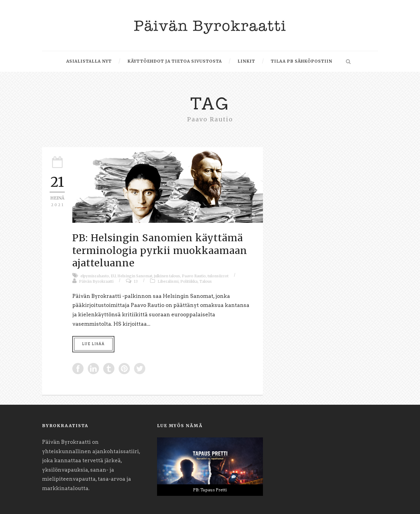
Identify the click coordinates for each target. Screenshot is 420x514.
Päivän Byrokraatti (96, 281)
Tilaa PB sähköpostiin (302, 61)
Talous (206, 281)
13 (136, 281)
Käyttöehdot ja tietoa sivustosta (175, 61)
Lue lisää (93, 344)
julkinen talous (167, 276)
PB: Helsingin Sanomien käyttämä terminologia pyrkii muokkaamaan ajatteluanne (160, 250)
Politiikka (189, 281)
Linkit (246, 61)
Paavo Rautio (194, 276)
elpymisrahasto (95, 276)
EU (113, 276)
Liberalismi (168, 281)
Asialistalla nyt (89, 61)
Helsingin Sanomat (135, 276)
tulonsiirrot (218, 276)
